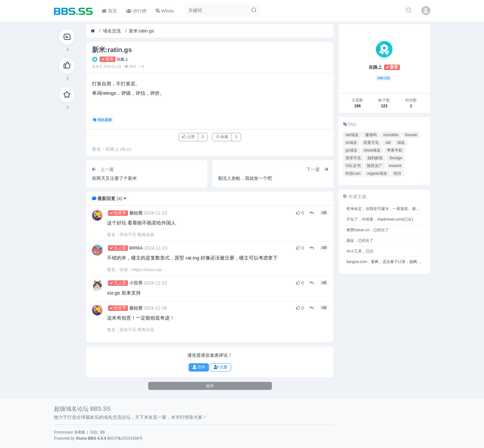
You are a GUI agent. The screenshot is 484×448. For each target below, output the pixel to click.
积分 (398, 173)
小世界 (136, 283)
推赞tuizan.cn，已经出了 (368, 230)
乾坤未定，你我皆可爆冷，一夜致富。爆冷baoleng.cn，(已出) (385, 209)
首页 (109, 11)
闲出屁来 (103, 120)
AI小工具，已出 (360, 251)
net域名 (352, 135)
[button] (125, 198)
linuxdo (411, 135)
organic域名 (377, 173)
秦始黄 (136, 213)
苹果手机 (395, 150)
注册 (220, 367)
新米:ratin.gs (141, 31)
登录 (199, 367)
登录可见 (353, 158)
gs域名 (351, 150)
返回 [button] (210, 386)
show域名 (372, 150)
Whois (165, 11)
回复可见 (371, 143)
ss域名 (351, 143)
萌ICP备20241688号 (125, 438)
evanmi (395, 166)
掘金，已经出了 (360, 241)
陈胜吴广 (375, 166)
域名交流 (112, 31)
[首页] (93, 31)
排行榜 (136, 11)
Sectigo (396, 158)
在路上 (122, 59)
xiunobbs (391, 135)
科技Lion (353, 173)
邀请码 (371, 135)
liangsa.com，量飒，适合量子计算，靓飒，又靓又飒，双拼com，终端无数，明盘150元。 (385, 262)
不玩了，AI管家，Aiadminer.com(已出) (380, 219)
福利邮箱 (375, 158)
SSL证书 (353, 166)
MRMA (136, 248)
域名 (401, 143)
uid (388, 143)
